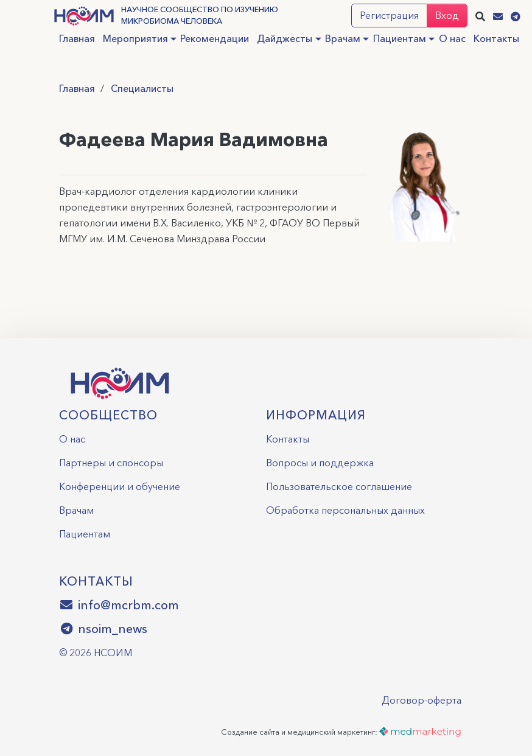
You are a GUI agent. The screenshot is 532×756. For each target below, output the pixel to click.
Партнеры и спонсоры (111, 463)
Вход (447, 15)
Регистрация (389, 15)
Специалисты (142, 88)
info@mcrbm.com (119, 605)
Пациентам (400, 38)
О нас (452, 38)
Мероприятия (135, 38)
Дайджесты (285, 38)
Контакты (496, 38)
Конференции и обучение (120, 486)
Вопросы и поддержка (320, 463)
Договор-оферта (422, 700)
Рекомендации (215, 38)
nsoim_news (103, 629)
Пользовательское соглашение (339, 486)
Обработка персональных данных (345, 510)
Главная (77, 38)
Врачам (343, 38)
